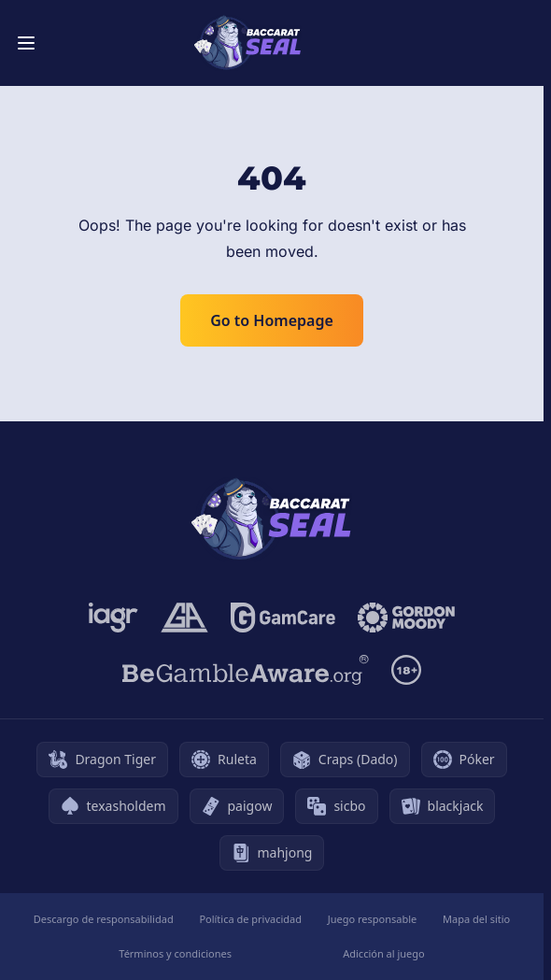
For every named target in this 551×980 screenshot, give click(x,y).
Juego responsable (373, 919)
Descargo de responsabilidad (104, 919)
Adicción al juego (383, 953)
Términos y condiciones (175, 953)
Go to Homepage (272, 320)
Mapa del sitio (476, 919)
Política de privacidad (250, 919)
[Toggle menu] (26, 43)
